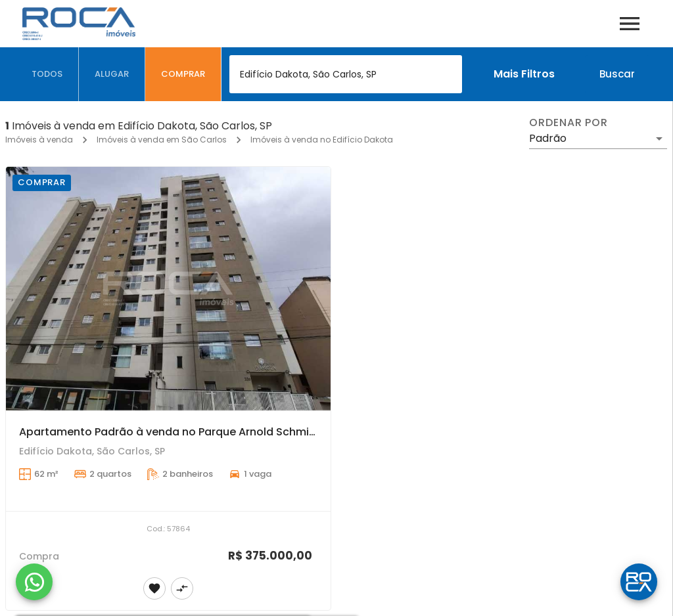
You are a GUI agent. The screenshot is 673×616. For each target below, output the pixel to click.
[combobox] (346, 74)
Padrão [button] (548, 138)
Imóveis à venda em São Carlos (162, 140)
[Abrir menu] (630, 24)
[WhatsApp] (34, 582)
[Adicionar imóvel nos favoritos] (154, 588)
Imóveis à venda (39, 140)
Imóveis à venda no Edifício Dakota (322, 140)
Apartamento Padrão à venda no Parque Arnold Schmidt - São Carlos (205, 432)
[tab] (47, 74)
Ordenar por (569, 123)
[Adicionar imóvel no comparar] (182, 588)
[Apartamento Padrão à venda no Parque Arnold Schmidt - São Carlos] (168, 289)
